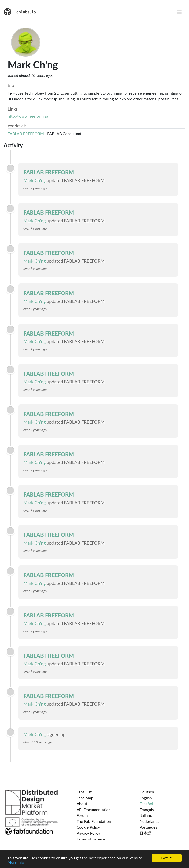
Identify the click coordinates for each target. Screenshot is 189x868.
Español (146, 804)
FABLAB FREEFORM (26, 133)
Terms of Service (91, 839)
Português (148, 827)
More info (16, 863)
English (146, 798)
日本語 (145, 833)
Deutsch (147, 792)
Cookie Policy (88, 827)
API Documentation (94, 809)
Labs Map (85, 798)
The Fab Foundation (94, 821)
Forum (82, 815)
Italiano (146, 815)
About (82, 804)
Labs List (84, 792)
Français (147, 809)
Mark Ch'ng (35, 180)
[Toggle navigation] (179, 12)
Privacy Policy (88, 833)
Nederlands (149, 821)
